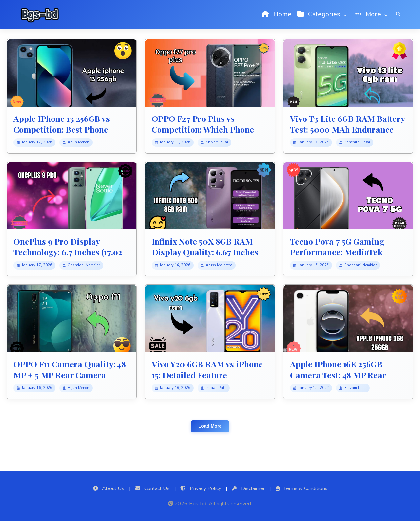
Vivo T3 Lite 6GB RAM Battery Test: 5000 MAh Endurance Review (347, 129)
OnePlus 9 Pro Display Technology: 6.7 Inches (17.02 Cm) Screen (68, 252)
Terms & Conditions (302, 488)
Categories (323, 14)
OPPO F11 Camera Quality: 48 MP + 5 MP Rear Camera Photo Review (70, 375)
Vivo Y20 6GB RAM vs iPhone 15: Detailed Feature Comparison (207, 375)
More (373, 14)
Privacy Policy (201, 488)
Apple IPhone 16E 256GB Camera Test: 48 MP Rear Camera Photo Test (338, 375)
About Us (109, 488)
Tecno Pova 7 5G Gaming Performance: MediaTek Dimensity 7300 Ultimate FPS (347, 252)
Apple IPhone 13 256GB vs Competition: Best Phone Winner (62, 129)
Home (276, 14)
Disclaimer (248, 488)
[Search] (398, 14)
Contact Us (152, 488)
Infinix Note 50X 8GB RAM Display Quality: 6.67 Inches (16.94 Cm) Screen (205, 252)
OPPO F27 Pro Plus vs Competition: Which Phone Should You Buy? (203, 129)
